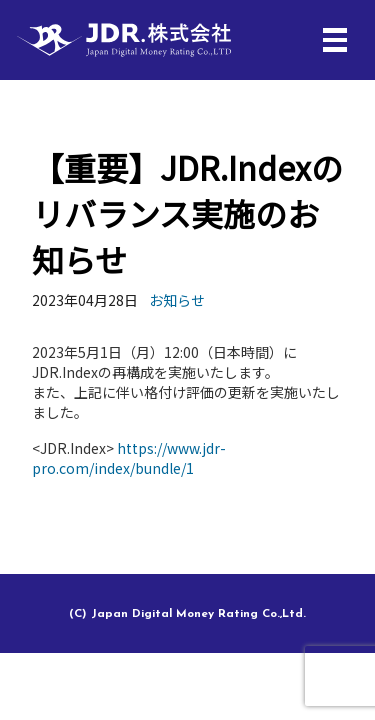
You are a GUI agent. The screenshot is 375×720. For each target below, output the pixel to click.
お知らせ (177, 300)
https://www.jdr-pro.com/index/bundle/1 (129, 458)
